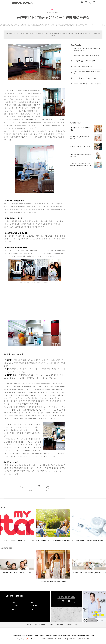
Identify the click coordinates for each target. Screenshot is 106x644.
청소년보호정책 (90, 636)
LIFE (53, 10)
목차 (91, 620)
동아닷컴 (48, 636)
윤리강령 (25, 636)
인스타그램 (63, 601)
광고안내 (20, 636)
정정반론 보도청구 (40, 636)
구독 (97, 620)
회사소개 (54, 636)
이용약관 (74, 636)
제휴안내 (69, 636)
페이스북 (58, 601)
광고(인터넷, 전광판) (61, 636)
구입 (102, 620)
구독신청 (15, 636)
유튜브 (69, 601)
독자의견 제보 (31, 636)
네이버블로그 (74, 601)
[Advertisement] (30, 304)
